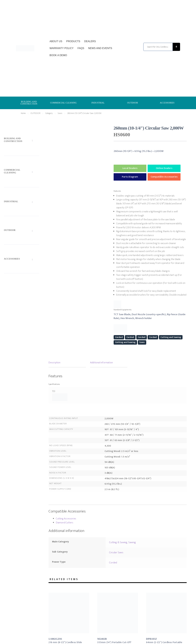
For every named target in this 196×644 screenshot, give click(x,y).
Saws (60, 113)
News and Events (100, 48)
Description (54, 363)
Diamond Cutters (65, 523)
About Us (56, 41)
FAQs (81, 48)
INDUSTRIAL (98, 103)
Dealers (90, 41)
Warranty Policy (62, 48)
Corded (119, 337)
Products (73, 41)
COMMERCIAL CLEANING (63, 103)
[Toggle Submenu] (22, 141)
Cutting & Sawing (118, 542)
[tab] (67, 363)
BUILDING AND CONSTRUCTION (29, 103)
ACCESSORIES (167, 103)
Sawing (132, 542)
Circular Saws (116, 552)
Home (23, 113)
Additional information (101, 363)
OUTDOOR (133, 103)
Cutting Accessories (66, 519)
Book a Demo (58, 55)
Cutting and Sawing (171, 337)
